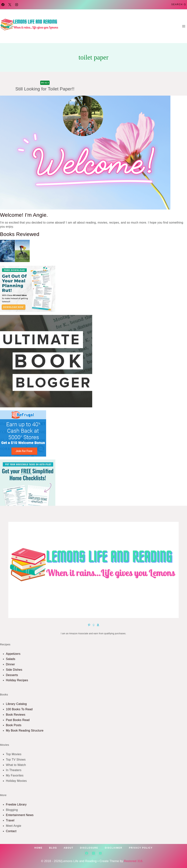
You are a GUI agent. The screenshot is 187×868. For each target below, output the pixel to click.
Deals (45, 83)
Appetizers (13, 654)
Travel (10, 820)
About (69, 848)
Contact (11, 831)
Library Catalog (16, 704)
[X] (10, 5)
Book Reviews (16, 715)
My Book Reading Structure (25, 731)
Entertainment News (20, 815)
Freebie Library (16, 804)
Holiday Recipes (17, 680)
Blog (53, 848)
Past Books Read (18, 720)
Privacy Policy (141, 848)
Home (39, 848)
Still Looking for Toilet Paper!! (45, 89)
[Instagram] (17, 5)
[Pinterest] (100, 853)
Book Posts (14, 725)
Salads (11, 659)
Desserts (12, 675)
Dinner (10, 664)
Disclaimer (114, 848)
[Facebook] (3, 5)
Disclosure (89, 848)
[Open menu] (184, 26)
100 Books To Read (19, 709)
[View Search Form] (179, 5)
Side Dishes (14, 670)
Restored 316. (135, 861)
